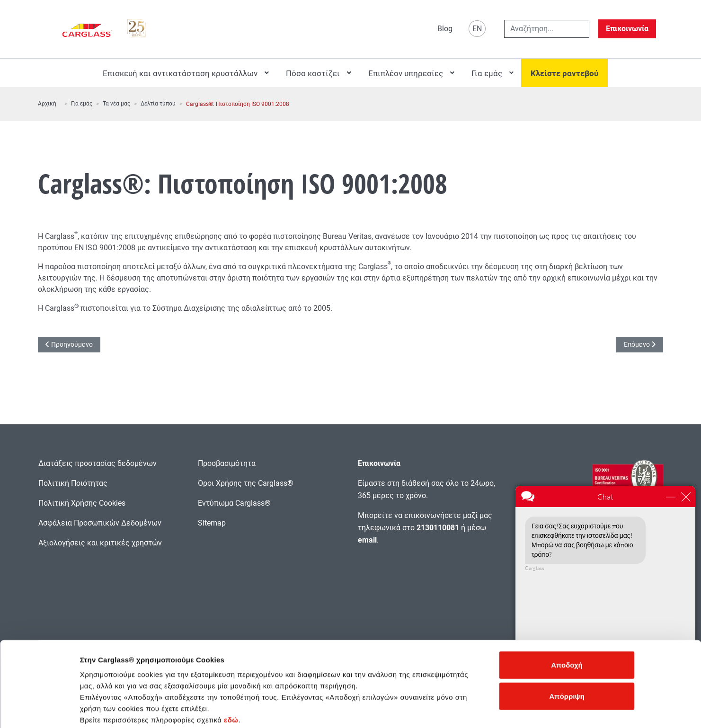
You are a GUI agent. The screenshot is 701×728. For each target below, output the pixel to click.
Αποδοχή (567, 616)
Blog (445, 29)
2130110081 (438, 528)
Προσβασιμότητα (227, 463)
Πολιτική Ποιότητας (73, 483)
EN (477, 29)
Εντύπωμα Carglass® (234, 503)
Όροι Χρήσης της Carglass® (246, 483)
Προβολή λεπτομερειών (518, 709)
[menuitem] (185, 73)
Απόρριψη (567, 647)
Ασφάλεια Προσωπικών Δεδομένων (100, 523)
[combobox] (547, 29)
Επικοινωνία (627, 29)
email (367, 540)
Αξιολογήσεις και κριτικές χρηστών (100, 543)
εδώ (231, 671)
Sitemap (212, 523)
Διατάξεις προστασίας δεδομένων (98, 463)
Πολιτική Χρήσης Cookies (82, 503)
